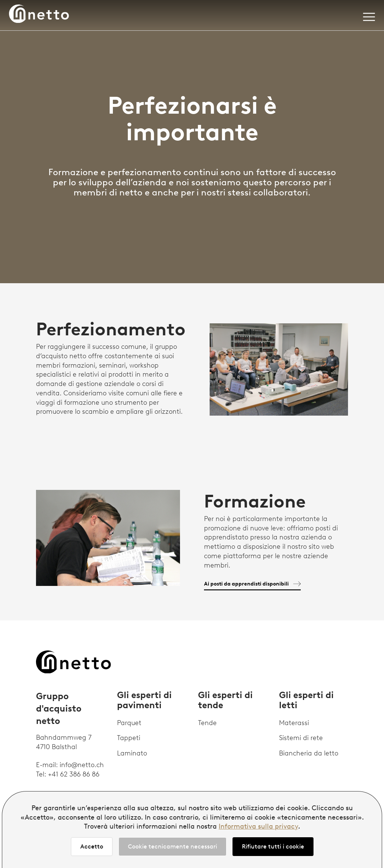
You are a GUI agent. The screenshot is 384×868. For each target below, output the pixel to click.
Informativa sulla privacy (258, 826)
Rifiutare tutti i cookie (273, 846)
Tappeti (129, 738)
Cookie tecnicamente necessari (172, 846)
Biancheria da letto (309, 753)
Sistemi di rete (301, 738)
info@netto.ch (82, 765)
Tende (207, 723)
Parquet (129, 723)
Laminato (132, 753)
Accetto (92, 846)
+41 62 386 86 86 (74, 774)
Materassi (294, 723)
